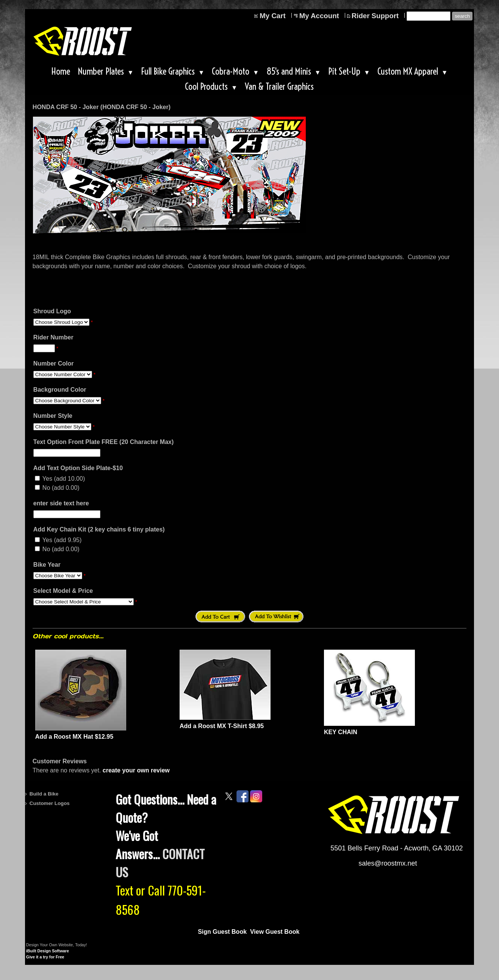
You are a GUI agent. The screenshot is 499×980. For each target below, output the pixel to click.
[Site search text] (429, 16)
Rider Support (375, 16)
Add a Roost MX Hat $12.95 (74, 737)
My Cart (272, 16)
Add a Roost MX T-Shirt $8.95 (222, 726)
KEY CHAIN (341, 732)
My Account (319, 16)
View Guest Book (275, 932)
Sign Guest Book (222, 932)
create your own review (136, 770)
